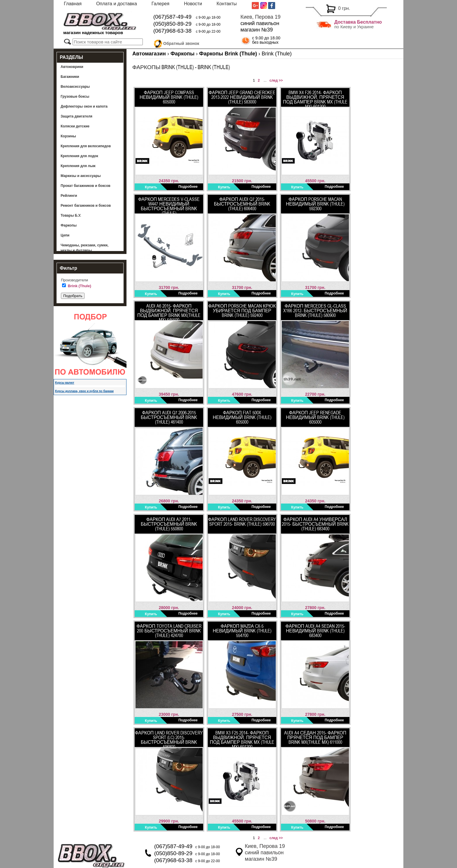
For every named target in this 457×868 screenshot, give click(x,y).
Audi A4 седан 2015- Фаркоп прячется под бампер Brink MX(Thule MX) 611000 (315, 737)
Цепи (65, 235)
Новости (193, 4)
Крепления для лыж (78, 166)
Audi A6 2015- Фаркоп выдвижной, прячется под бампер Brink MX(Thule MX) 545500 (169, 312)
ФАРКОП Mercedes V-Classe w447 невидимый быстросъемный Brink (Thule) (169, 205)
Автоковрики (72, 67)
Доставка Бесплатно (358, 22)
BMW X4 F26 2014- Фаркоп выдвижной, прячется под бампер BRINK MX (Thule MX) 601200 (315, 98)
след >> (276, 80)
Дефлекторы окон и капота (84, 106)
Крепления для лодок (79, 156)
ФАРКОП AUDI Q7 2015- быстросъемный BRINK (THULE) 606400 (242, 204)
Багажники (70, 77)
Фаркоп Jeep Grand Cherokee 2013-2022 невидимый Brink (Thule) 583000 (242, 97)
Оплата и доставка (117, 4)
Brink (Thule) (80, 286)
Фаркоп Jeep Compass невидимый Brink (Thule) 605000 (169, 97)
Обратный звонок (181, 43)
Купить (151, 187)
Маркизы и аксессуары (81, 176)
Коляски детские (75, 126)
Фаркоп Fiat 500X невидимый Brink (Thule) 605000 (242, 417)
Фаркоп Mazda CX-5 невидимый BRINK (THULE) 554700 (242, 631)
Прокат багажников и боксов (86, 186)
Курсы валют (65, 383)
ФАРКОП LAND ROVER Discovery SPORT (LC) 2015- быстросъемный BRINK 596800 (169, 739)
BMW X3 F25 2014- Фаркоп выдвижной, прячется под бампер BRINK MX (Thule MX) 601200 (242, 739)
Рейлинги (69, 196)
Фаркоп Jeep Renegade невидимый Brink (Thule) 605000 (315, 417)
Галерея (160, 4)
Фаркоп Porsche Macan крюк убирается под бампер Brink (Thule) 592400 (242, 311)
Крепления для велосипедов (86, 146)
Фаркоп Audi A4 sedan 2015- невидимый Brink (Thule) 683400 (315, 631)
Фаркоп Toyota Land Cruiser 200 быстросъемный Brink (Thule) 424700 (169, 631)
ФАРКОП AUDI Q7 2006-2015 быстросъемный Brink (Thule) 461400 (169, 417)
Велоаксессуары (75, 87)
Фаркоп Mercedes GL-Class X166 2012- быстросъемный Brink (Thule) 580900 (315, 311)
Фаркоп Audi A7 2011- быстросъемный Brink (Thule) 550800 (169, 524)
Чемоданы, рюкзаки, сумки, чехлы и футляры (85, 248)
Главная (73, 4)
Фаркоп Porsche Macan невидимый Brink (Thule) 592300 (315, 204)
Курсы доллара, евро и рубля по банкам (84, 391)
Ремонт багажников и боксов (86, 206)
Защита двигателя (77, 116)
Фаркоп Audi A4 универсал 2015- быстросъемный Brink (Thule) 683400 (315, 524)
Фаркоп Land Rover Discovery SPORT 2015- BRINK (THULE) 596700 (242, 522)
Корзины (68, 136)
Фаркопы (69, 225)
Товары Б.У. (71, 215)
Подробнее (188, 187)
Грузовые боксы (75, 97)
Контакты (227, 4)
